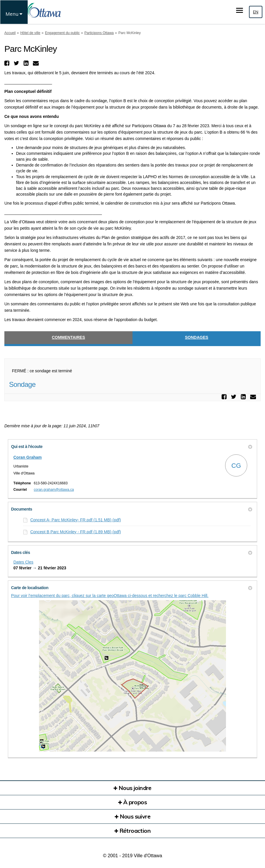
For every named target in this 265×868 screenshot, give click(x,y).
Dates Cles (23, 562)
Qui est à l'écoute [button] (132, 447)
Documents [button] (132, 509)
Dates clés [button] (132, 552)
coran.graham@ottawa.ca (54, 490)
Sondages (197, 337)
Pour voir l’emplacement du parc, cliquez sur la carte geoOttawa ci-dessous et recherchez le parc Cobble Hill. (110, 596)
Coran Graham (28, 457)
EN (256, 12)
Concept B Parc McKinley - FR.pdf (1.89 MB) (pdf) (76, 532)
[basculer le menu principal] (240, 10)
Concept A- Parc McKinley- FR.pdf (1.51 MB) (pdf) (76, 520)
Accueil (10, 33)
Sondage (22, 384)
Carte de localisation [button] (132, 588)
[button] (8, 63)
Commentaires (68, 337)
